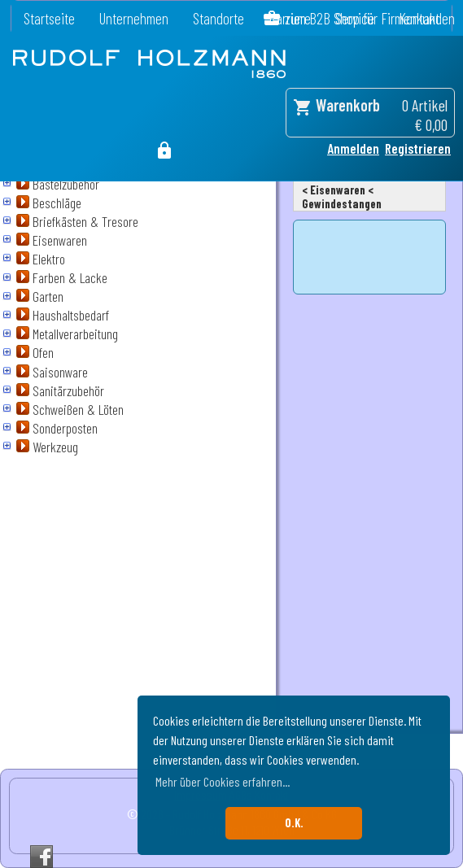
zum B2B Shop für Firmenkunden (370, 18)
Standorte (218, 18)
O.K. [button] (294, 823)
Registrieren (418, 148)
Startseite (49, 18)
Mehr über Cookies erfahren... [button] (223, 781)
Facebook (41, 857)
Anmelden (353, 148)
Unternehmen (134, 18)
